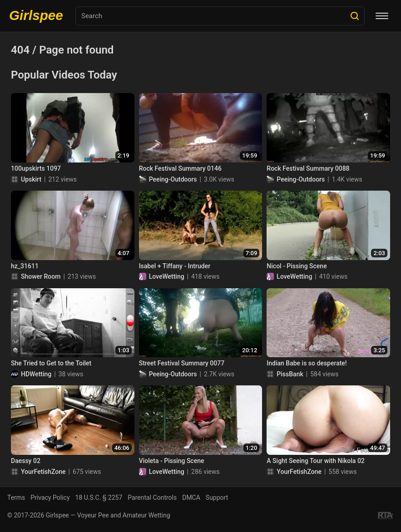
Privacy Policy (50, 498)
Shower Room (41, 276)
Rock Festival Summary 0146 (180, 168)
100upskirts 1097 (36, 168)
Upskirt (31, 179)
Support (217, 498)
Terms (16, 498)
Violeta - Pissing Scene (172, 461)
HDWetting (36, 374)
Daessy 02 (26, 461)
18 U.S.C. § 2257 (99, 498)
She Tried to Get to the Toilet (51, 363)
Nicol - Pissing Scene (297, 266)
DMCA (191, 498)
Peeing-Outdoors (173, 179)
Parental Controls (152, 498)
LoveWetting (167, 276)
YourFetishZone (43, 472)
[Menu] (382, 16)
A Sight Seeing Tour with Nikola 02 (315, 461)
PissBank (290, 374)
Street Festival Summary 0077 (182, 363)
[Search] (355, 16)
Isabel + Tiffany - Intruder (175, 266)
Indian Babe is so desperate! (307, 363)
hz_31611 (25, 266)
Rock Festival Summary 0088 (308, 168)
